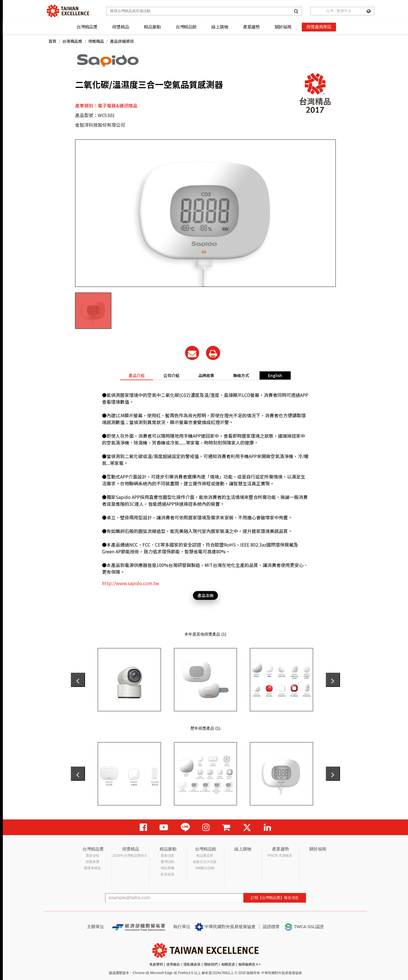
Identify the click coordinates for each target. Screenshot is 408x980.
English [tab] (275, 375)
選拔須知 (92, 856)
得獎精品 (121, 27)
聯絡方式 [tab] (241, 375)
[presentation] (78, 680)
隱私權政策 (192, 964)
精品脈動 (152, 27)
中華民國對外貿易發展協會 (225, 927)
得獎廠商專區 (319, 27)
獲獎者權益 (92, 868)
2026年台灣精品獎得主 (130, 856)
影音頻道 (167, 874)
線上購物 (220, 27)
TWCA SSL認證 (304, 927)
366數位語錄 (205, 868)
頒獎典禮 (92, 862)
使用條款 (173, 964)
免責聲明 (156, 964)
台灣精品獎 (87, 27)
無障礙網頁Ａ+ (249, 964)
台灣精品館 (186, 27)
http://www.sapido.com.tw (130, 583)
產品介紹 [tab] (137, 375)
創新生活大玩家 (205, 862)
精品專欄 (167, 868)
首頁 (52, 41)
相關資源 (228, 964)
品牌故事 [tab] (206, 375)
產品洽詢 (205, 595)
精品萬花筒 (205, 856)
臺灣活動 (167, 862)
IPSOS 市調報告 (280, 856)
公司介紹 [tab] (171, 375)
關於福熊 (283, 27)
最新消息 (167, 856)
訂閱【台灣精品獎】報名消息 (275, 898)
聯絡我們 (211, 964)
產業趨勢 (251, 27)
